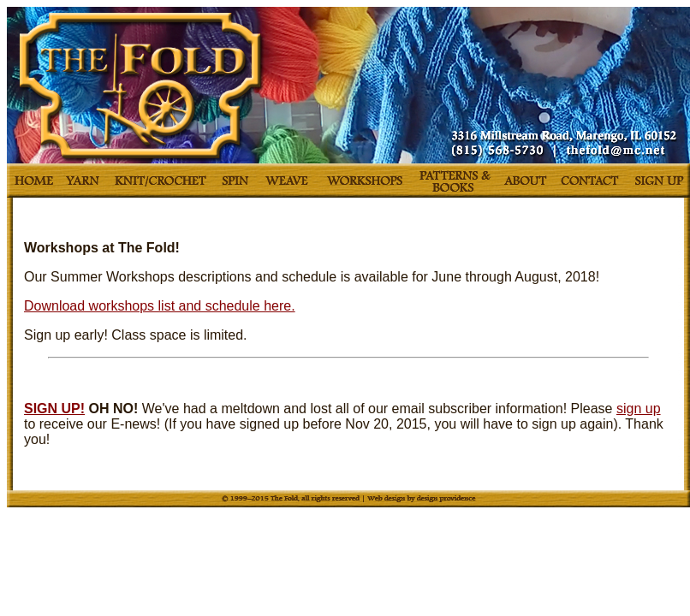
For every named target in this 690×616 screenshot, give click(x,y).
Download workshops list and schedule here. (160, 306)
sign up (639, 409)
